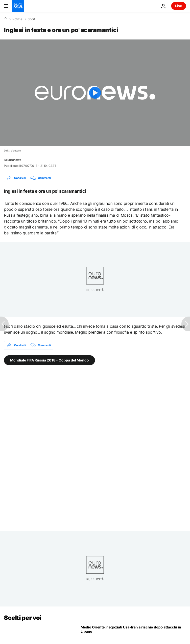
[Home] (5, 19)
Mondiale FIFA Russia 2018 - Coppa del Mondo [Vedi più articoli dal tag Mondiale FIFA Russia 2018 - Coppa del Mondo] (49, 360)
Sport (31, 19)
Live (179, 6)
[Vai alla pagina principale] (18, 6)
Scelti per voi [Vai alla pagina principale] (23, 618)
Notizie (17, 19)
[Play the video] (95, 93)
